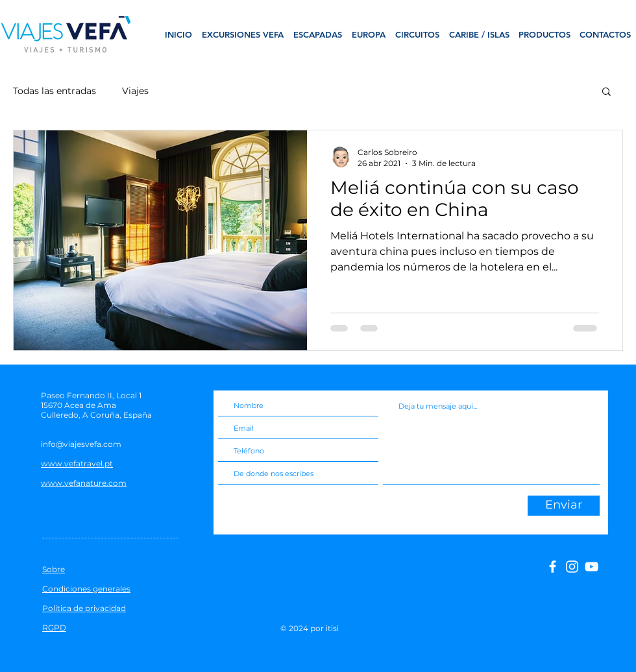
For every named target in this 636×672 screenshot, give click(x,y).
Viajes (135, 91)
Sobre (54, 569)
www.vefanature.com (84, 483)
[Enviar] (564, 506)
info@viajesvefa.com (81, 444)
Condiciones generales (86, 589)
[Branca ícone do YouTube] (592, 567)
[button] (606, 92)
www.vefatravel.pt (77, 463)
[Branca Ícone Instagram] (572, 567)
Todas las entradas (55, 91)
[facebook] (553, 567)
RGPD (54, 628)
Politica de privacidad (84, 608)
